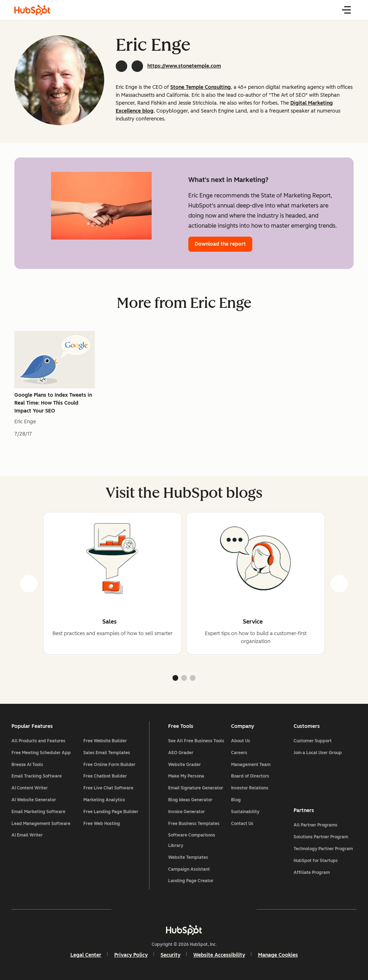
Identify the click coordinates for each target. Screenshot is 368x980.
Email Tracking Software (37, 776)
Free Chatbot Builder (105, 776)
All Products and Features (38, 741)
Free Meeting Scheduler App (41, 753)
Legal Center (86, 955)
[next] (339, 584)
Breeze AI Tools (27, 765)
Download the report (220, 244)
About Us (241, 741)
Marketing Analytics (104, 800)
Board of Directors (250, 776)
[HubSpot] (184, 930)
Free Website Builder (105, 741)
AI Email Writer (27, 835)
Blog (236, 800)
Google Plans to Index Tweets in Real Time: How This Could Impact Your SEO (53, 403)
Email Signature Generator (196, 788)
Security (171, 955)
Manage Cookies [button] (278, 955)
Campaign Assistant (189, 869)
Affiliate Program (312, 872)
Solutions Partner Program (321, 837)
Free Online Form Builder (109, 765)
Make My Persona (186, 776)
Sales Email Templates (107, 753)
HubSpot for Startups (316, 861)
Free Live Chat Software (108, 788)
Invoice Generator (187, 812)
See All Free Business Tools (196, 741)
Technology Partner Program (323, 849)
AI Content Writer (30, 788)
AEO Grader (181, 753)
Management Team (251, 765)
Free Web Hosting (102, 824)
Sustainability (245, 812)
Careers (239, 753)
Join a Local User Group (318, 753)
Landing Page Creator (191, 881)
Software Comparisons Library (192, 840)
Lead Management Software (41, 824)
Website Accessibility (219, 955)
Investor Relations (250, 788)
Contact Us (242, 824)
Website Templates (188, 857)
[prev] (29, 584)
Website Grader (185, 765)
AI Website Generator (34, 800)
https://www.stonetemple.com (184, 66)
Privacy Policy (131, 955)
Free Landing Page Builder (111, 812)
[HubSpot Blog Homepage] (32, 10)
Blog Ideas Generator (190, 800)
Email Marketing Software (38, 812)
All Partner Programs (316, 825)
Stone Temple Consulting (201, 87)
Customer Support (313, 741)
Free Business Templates (194, 824)
